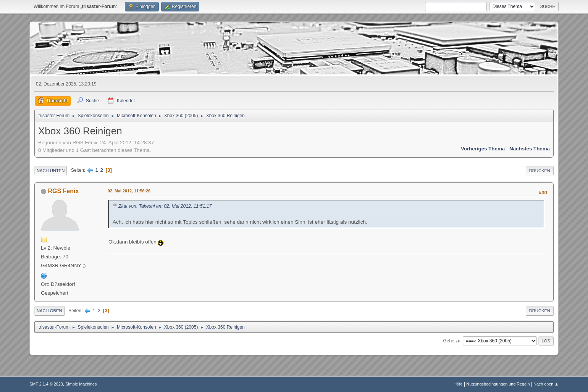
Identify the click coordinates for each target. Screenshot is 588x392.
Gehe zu (451, 341)
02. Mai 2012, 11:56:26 (129, 191)
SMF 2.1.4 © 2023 (46, 384)
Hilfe (459, 384)
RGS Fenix (63, 191)
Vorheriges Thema (483, 149)
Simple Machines (81, 384)
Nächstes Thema (530, 149)
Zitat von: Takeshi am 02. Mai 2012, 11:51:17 (165, 206)
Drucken (540, 171)
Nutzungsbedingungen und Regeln (498, 384)
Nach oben (49, 311)
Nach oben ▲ (546, 384)
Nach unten (51, 171)
